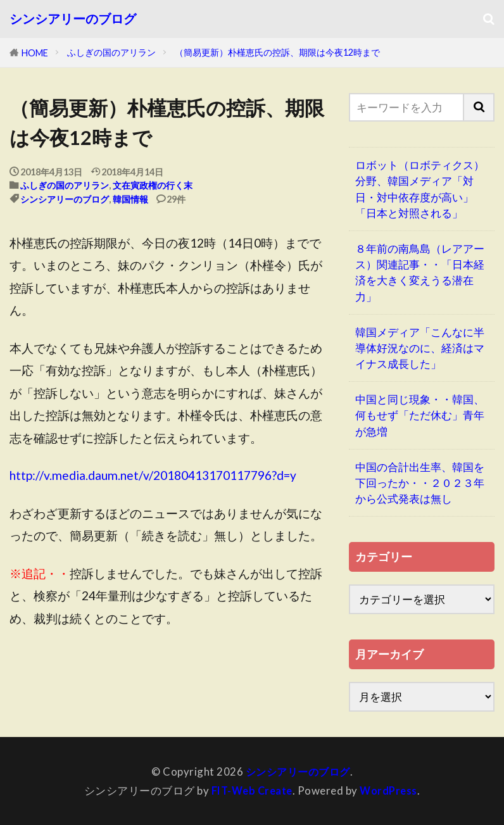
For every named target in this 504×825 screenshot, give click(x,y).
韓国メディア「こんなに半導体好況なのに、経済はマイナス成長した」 (420, 348)
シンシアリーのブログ (73, 19)
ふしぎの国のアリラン (111, 52)
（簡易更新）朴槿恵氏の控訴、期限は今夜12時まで (277, 52)
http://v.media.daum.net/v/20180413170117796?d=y (153, 475)
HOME (35, 53)
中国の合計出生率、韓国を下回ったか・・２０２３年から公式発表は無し (420, 483)
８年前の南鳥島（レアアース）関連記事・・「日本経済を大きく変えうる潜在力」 (420, 273)
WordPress (391, 790)
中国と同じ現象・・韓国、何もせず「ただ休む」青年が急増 (420, 415)
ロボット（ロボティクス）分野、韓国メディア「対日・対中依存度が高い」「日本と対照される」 (420, 189)
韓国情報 (130, 199)
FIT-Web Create (251, 790)
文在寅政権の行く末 (153, 185)
